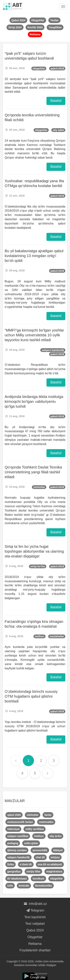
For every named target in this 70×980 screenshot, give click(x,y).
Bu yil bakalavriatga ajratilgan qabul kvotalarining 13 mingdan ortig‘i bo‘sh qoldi (34, 256)
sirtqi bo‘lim (38, 566)
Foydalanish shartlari (35, 950)
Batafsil (56, 101)
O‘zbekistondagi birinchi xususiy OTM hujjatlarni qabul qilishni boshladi (31, 696)
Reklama (35, 944)
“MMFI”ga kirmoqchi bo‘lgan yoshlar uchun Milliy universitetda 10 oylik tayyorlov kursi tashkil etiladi (34, 335)
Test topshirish (35, 917)
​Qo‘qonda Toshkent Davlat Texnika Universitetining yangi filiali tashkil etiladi (33, 472)
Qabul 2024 (35, 930)
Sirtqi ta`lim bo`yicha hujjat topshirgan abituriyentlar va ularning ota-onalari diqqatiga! (34, 551)
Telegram (35, 910)
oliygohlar (39, 68)
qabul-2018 (57, 68)
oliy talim (58, 130)
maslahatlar (57, 636)
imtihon (39, 636)
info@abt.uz (35, 904)
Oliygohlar (35, 937)
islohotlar (39, 487)
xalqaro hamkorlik (53, 350)
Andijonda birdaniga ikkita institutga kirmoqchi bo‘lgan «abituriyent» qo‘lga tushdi (34, 401)
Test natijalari (35, 924)
